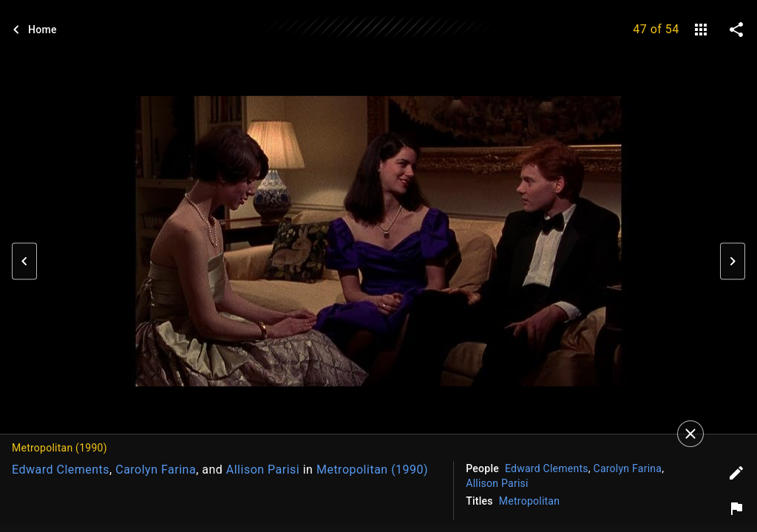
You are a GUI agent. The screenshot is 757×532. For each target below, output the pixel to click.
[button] (24, 262)
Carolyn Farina (156, 470)
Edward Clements (61, 470)
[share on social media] (736, 30)
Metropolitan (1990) (372, 470)
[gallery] (701, 30)
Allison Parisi (263, 470)
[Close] (690, 434)
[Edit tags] (736, 473)
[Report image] (736, 508)
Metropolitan (529, 501)
